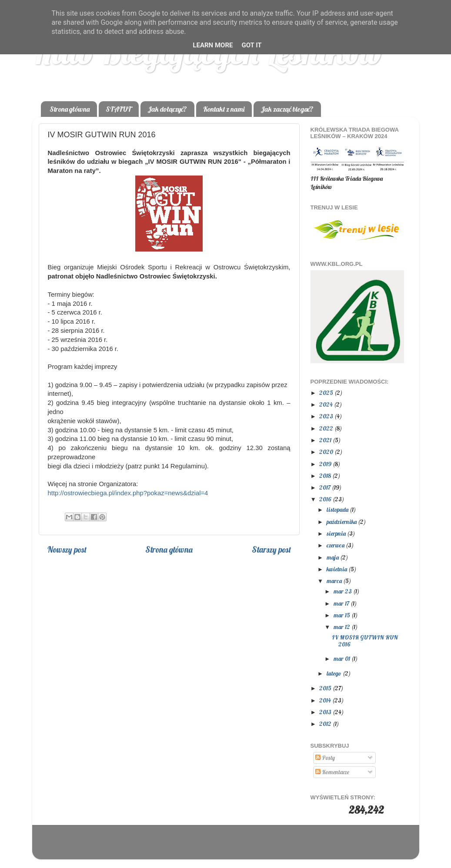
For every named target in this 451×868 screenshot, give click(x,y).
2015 (326, 688)
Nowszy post (67, 550)
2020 (327, 452)
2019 (326, 464)
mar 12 (342, 627)
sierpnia (337, 533)
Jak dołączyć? (167, 109)
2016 (326, 499)
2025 (327, 393)
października (342, 522)
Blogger (280, 846)
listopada (338, 509)
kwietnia (337, 569)
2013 (326, 712)
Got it (251, 45)
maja (333, 557)
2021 (326, 440)
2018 (326, 475)
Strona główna (70, 109)
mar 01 (342, 658)
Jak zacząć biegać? (287, 109)
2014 (326, 700)
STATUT (119, 109)
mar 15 (342, 615)
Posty (325, 757)
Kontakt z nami (224, 109)
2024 (327, 404)
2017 (326, 487)
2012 (326, 724)
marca (335, 581)
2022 (327, 428)
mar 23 (343, 591)
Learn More (213, 45)
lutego (335, 673)
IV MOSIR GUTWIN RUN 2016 (365, 641)
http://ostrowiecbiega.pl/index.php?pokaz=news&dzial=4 (128, 493)
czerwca (336, 545)
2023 (327, 416)
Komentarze (332, 772)
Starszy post (271, 550)
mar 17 (342, 603)
